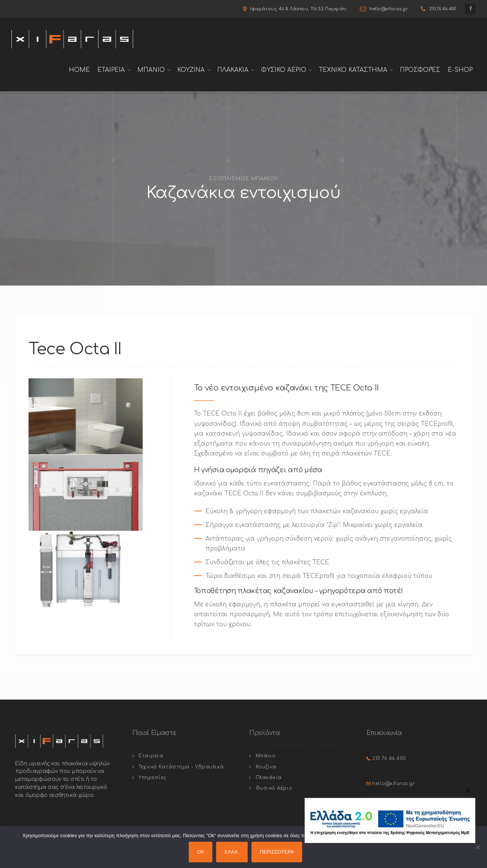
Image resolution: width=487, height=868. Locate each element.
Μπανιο (151, 70)
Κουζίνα (266, 767)
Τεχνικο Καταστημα (353, 70)
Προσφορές (420, 70)
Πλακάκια (269, 778)
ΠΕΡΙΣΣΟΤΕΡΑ (277, 852)
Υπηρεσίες (153, 778)
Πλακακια (233, 70)
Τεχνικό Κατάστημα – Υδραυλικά (181, 767)
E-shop (460, 70)
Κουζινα (191, 70)
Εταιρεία (151, 756)
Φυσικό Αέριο (274, 788)
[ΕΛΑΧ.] (477, 847)
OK (201, 852)
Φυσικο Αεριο (284, 70)
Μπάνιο (266, 756)
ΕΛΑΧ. (232, 852)
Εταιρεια (111, 70)
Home (79, 70)
